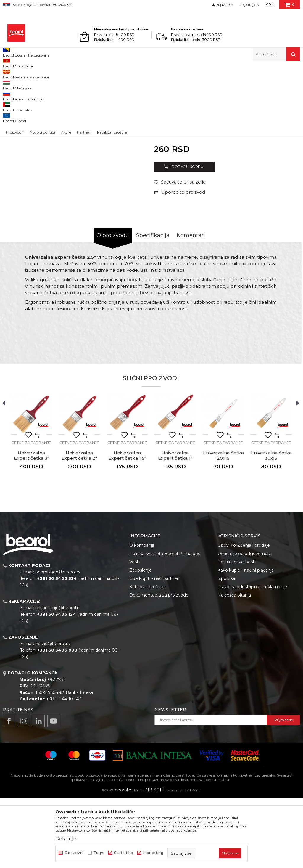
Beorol (8, 74)
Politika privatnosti (236, 632)
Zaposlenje (141, 640)
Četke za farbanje (124, 74)
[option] (21, 118)
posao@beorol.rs (52, 713)
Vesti (134, 632)
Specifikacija (153, 305)
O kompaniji (142, 615)
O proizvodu (113, 305)
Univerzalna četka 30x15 (271, 525)
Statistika (124, 853)
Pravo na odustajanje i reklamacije (252, 657)
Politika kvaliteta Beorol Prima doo (165, 623)
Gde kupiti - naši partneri (154, 648)
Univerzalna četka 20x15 (223, 525)
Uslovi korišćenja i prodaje (244, 615)
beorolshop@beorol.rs (58, 642)
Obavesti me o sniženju (276, 212)
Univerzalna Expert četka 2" (79, 525)
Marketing (153, 853)
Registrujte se (250, 5)
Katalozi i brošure (147, 657)
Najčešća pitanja (234, 665)
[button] (276, 54)
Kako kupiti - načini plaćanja (246, 640)
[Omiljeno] (270, 5)
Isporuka (226, 648)
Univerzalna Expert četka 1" (175, 525)
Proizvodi (26, 74)
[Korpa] (290, 7)
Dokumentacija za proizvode (159, 665)
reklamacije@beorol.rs (58, 678)
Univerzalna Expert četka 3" (32, 525)
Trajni (99, 853)
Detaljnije (66, 839)
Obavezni (74, 853)
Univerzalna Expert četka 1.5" (127, 525)
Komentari (191, 305)
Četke (100, 74)
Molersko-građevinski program (65, 74)
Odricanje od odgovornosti (245, 623)
